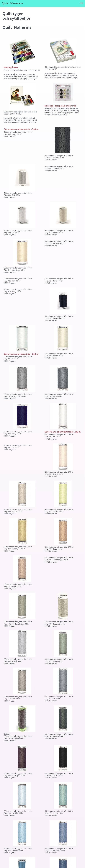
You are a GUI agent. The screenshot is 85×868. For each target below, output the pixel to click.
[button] (81, 3)
